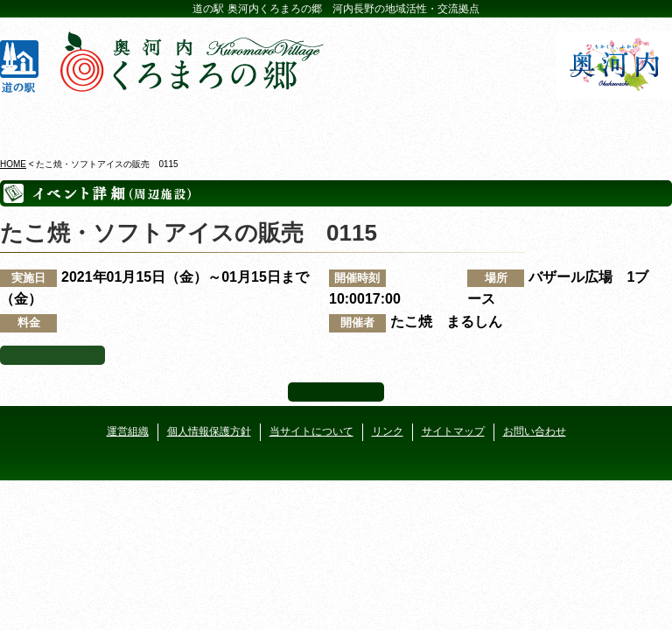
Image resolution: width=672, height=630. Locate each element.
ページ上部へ (336, 392)
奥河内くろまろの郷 (58, 122)
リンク (388, 431)
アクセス (615, 122)
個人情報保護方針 (209, 431)
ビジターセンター (169, 122)
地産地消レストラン (392, 122)
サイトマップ (453, 431)
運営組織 (128, 431)
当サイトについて (311, 431)
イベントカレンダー (280, 122)
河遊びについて (503, 122)
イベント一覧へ (52, 355)
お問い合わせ (535, 431)
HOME (13, 164)
